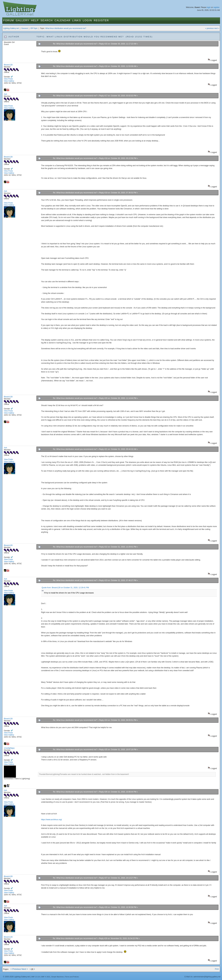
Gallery (23, 20)
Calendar (62, 20)
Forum (9, 20)
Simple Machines (57, 977)
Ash (5, 94)
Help (35, 20)
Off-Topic (34, 28)
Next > (25, 969)
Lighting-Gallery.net (11, 28)
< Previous (16, 969)
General (25, 28)
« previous (210, 28)
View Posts (8, 79)
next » (217, 28)
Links (77, 20)
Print (217, 969)
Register (101, 20)
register (216, 7)
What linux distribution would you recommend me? (66, 28)
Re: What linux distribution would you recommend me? (75, 44)
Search (47, 20)
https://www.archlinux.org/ (52, 820)
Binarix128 (8, 65)
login (209, 7)
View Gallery (9, 81)
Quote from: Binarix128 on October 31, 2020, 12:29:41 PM (65, 588)
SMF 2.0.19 (35, 977)
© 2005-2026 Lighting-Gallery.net (16, 977)
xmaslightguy (9, 748)
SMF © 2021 (46, 977)
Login (87, 20)
